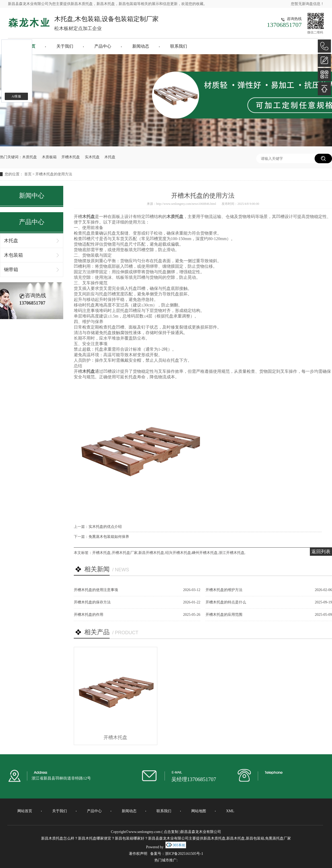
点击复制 (171, 832)
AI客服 (16, 96)
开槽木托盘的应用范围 (224, 615)
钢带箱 (11, 270)
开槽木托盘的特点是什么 (226, 602)
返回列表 (321, 552)
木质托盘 (30, 157)
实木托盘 (92, 157)
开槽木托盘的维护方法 (224, 590)
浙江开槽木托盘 (232, 553)
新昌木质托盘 (82, 4)
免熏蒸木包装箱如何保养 (109, 537)
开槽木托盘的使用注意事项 (96, 590)
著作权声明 (138, 854)
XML (230, 811)
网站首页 (25, 811)
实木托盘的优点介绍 (105, 527)
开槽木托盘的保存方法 (92, 602)
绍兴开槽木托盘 (178, 553)
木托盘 (110, 157)
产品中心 (103, 46)
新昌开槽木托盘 (151, 553)
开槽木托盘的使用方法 (54, 174)
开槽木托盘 (71, 157)
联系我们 (179, 46)
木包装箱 (13, 255)
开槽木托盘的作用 (89, 615)
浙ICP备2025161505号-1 (184, 854)
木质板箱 (49, 157)
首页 (28, 174)
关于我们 (65, 46)
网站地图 (199, 811)
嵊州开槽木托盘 (205, 553)
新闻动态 (141, 46)
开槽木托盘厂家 (125, 553)
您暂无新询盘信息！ (307, 4)
